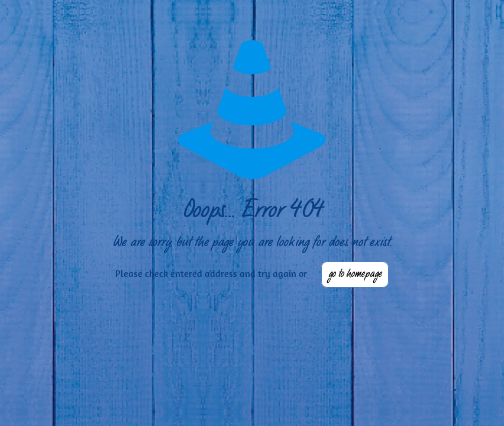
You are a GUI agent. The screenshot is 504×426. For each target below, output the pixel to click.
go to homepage (355, 275)
